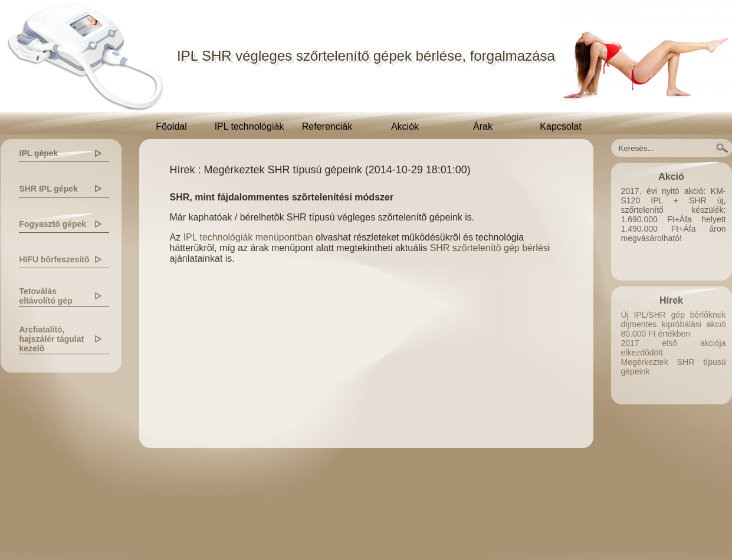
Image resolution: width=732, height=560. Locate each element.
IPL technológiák (250, 126)
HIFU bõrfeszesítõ (55, 259)
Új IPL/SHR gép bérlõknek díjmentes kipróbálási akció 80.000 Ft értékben (674, 324)
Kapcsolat (560, 126)
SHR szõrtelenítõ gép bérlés (489, 248)
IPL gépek (39, 153)
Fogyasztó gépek (53, 224)
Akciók (405, 126)
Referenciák (327, 126)
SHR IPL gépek (49, 189)
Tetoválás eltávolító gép (46, 296)
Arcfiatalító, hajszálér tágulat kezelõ (52, 339)
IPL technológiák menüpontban (248, 237)
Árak (483, 126)
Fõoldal (171, 126)
